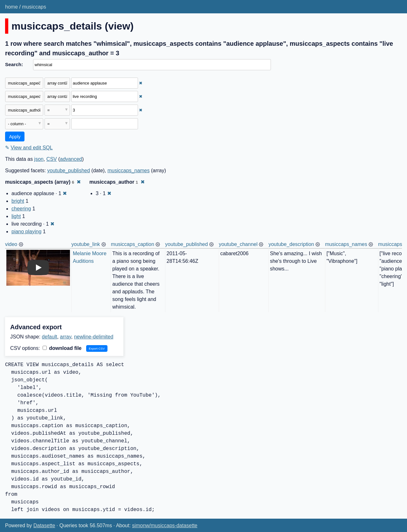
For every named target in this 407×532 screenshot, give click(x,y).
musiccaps (34, 7)
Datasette (44, 525)
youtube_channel (238, 244)
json (39, 159)
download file (62, 348)
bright (18, 201)
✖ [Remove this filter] (141, 83)
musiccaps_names (129, 171)
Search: (14, 64)
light (16, 216)
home (11, 7)
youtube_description (291, 244)
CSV (52, 159)
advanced (71, 159)
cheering (21, 209)
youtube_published (69, 171)
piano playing (26, 232)
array (66, 337)
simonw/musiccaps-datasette (165, 525)
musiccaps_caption (133, 244)
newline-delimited (94, 337)
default (50, 337)
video (11, 244)
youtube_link (86, 244)
